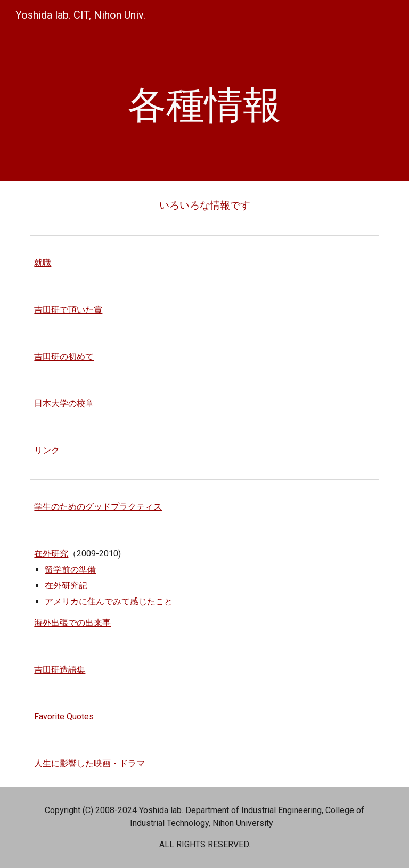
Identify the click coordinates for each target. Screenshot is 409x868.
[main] (204, 105)
